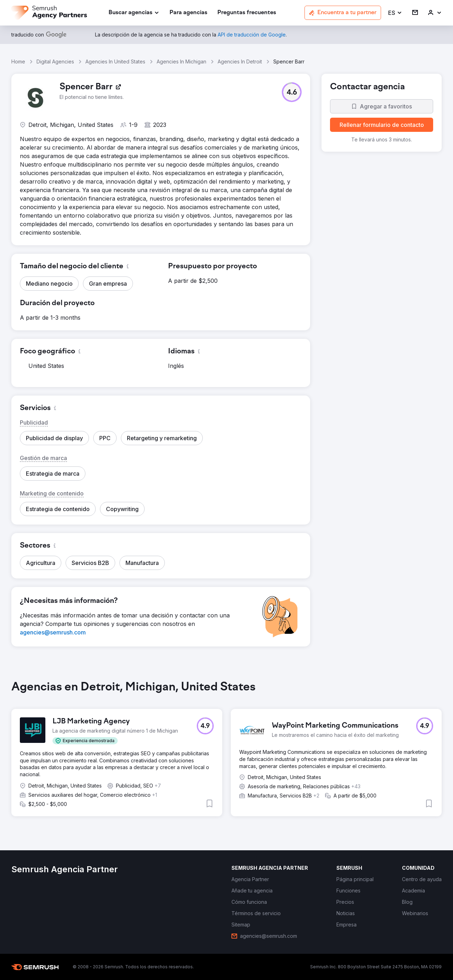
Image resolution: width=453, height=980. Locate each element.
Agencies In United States (115, 61)
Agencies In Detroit (240, 61)
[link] (188, 13)
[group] (226, 754)
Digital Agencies (55, 61)
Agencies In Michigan (181, 61)
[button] (395, 13)
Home (18, 61)
